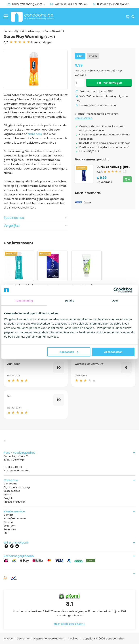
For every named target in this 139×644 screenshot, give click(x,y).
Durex (87, 202)
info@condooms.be (18, 471)
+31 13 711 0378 (14, 467)
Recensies (10, 529)
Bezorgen (9, 526)
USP (6, 533)
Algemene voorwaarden (49, 639)
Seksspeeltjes (12, 491)
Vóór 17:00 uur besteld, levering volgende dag (74, 4)
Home (7, 31)
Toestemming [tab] (24, 301)
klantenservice (84, 118)
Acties (7, 495)
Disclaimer (23, 639)
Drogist (8, 498)
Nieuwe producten (15, 502)
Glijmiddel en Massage (28, 31)
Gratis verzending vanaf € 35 (30, 4)
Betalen (8, 522)
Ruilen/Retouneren (15, 518)
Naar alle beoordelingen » (69, 624)
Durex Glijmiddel (54, 31)
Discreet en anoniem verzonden (116, 4)
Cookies (73, 639)
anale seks (35, 134)
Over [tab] (115, 301)
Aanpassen (69, 352)
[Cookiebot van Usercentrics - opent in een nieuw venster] (119, 290)
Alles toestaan (113, 352)
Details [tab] (69, 301)
